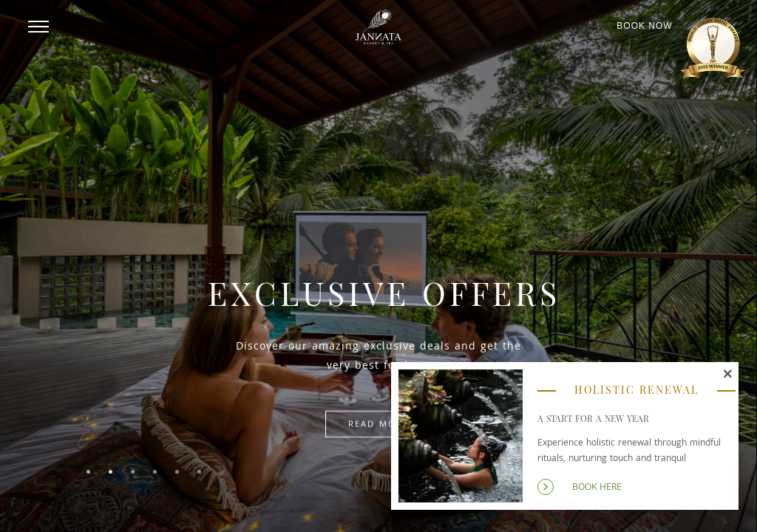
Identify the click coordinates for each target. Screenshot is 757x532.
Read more (378, 424)
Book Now (644, 26)
